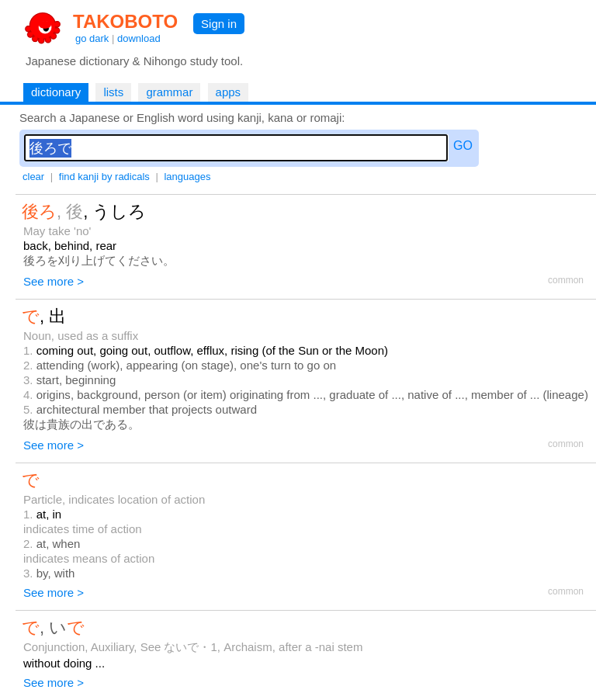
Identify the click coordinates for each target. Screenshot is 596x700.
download (139, 38)
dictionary (56, 92)
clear (33, 177)
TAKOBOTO (125, 21)
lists (113, 92)
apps (229, 92)
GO (463, 146)
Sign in (219, 24)
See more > (54, 281)
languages (187, 177)
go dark (92, 38)
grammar (169, 92)
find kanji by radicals (104, 177)
